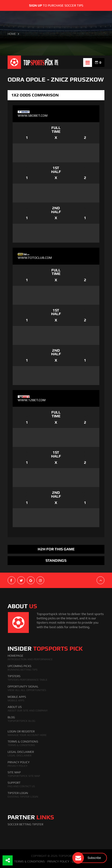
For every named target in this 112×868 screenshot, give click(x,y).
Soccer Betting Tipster (25, 824)
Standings (56, 560)
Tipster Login (18, 793)
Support (14, 783)
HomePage (15, 656)
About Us (15, 707)
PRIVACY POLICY (58, 861)
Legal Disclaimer (21, 752)
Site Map (14, 772)
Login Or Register (21, 731)
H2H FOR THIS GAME (56, 549)
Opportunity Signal (23, 686)
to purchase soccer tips (56, 5)
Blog (11, 717)
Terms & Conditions (23, 742)
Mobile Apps (17, 697)
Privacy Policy (19, 762)
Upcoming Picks (19, 666)
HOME (12, 34)
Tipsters (14, 676)
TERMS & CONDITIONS (29, 861)
